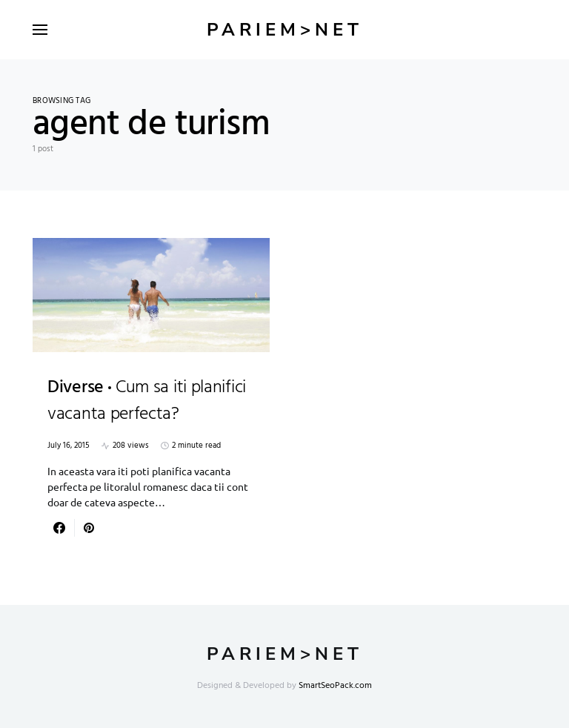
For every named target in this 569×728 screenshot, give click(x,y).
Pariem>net (285, 30)
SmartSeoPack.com (335, 686)
